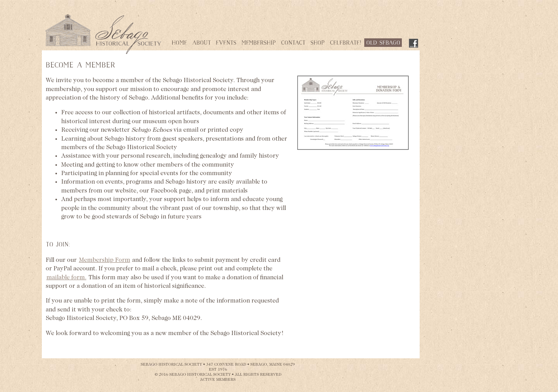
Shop (318, 43)
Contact (293, 43)
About (201, 43)
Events (226, 43)
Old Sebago (383, 43)
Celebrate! (345, 43)
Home (179, 43)
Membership (259, 43)
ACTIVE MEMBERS (218, 380)
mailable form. (66, 278)
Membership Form (105, 260)
